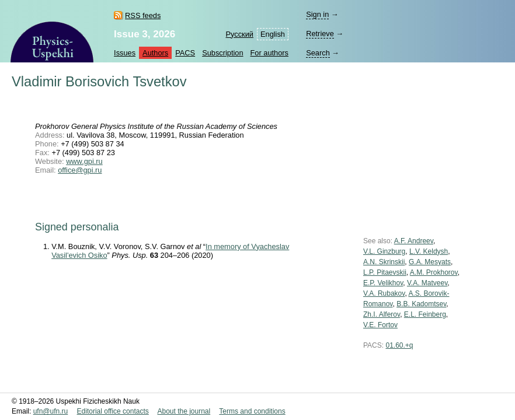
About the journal (184, 411)
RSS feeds (143, 15)
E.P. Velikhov (383, 283)
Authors (155, 53)
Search (318, 53)
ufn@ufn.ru (51, 411)
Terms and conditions (252, 411)
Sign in (317, 14)
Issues (125, 53)
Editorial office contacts (113, 411)
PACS (185, 53)
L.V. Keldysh (429, 251)
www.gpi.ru (84, 161)
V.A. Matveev (427, 283)
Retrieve (320, 34)
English (273, 34)
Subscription (222, 53)
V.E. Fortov (380, 325)
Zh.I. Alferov (382, 314)
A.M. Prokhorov (434, 272)
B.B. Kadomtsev (421, 304)
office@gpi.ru (80, 170)
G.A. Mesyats (430, 262)
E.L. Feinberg (425, 314)
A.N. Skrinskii (384, 262)
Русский (240, 34)
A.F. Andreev (414, 241)
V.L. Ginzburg (384, 251)
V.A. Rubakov (384, 293)
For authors (269, 53)
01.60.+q (399, 345)
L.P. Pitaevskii (385, 272)
